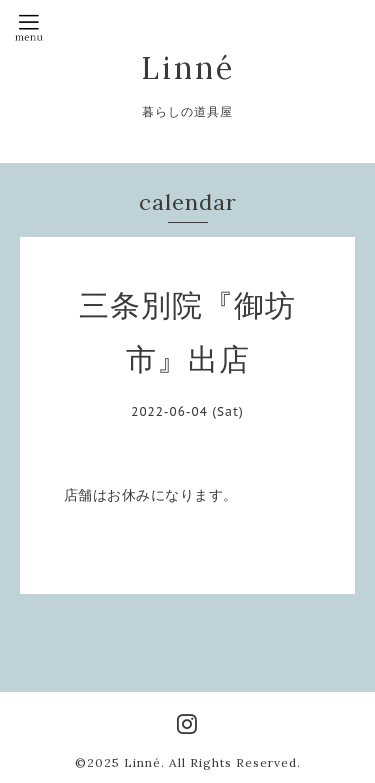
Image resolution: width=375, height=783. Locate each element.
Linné (188, 68)
